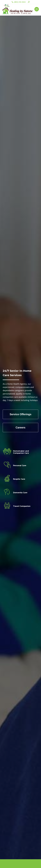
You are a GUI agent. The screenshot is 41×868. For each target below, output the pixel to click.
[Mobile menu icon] (37, 9)
